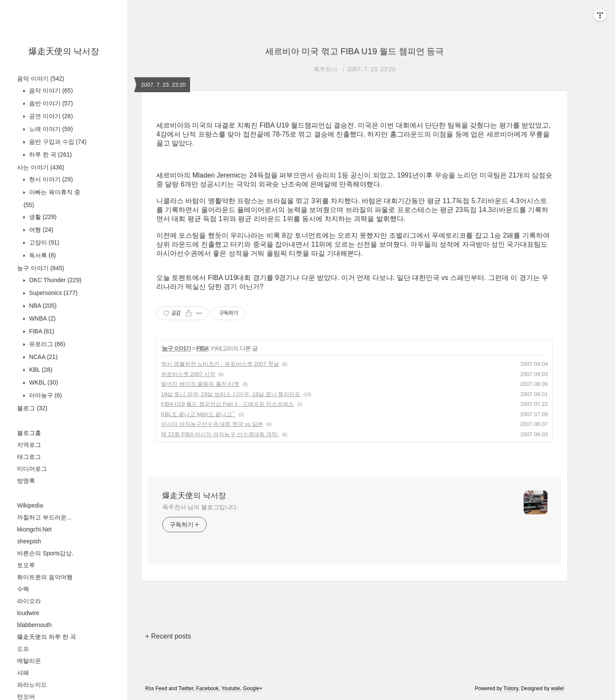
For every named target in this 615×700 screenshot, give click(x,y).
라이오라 (29, 601)
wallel (557, 688)
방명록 (26, 481)
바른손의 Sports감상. (45, 553)
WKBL (43, 382)
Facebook (207, 688)
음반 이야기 (50, 103)
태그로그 (29, 457)
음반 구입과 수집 (57, 142)
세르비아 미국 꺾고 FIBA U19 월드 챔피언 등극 (355, 51)
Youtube (231, 688)
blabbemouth (34, 625)
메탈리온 (29, 661)
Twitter (186, 688)
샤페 (23, 673)
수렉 (23, 589)
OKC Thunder (54, 280)
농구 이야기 (41, 268)
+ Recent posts (168, 636)
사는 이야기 (41, 167)
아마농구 (45, 395)
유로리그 (46, 344)
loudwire (28, 613)
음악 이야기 (41, 79)
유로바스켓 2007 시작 (188, 374)
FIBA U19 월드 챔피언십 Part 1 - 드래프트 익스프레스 (227, 404)
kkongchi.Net (34, 529)
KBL (40, 370)
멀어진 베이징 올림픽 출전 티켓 (200, 384)
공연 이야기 (50, 116)
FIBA (41, 331)
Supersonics (53, 293)
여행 (40, 230)
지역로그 (29, 445)
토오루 (26, 565)
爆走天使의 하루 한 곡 (47, 637)
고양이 (43, 242)
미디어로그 (32, 469)
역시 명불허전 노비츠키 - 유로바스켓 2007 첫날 (220, 364)
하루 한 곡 (50, 155)
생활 (42, 217)
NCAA (42, 357)
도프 (23, 649)
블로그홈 (29, 433)
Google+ (253, 688)
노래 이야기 (50, 129)
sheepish (29, 541)
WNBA (41, 318)
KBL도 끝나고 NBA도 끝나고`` (198, 414)
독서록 (42, 255)
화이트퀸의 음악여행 (45, 577)
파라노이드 (32, 685)
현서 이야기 (50, 179)
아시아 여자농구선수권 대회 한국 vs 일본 (212, 424)
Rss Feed (156, 688)
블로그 (32, 408)
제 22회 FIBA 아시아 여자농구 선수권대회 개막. (220, 434)
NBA (42, 306)
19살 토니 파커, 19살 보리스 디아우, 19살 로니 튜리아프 (231, 394)
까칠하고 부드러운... (44, 517)
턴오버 (26, 697)
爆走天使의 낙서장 (64, 51)
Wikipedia (30, 505)
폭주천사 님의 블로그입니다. (200, 507)
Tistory (511, 688)
